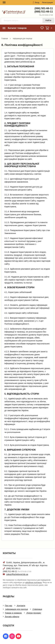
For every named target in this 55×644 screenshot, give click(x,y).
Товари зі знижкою (13, 613)
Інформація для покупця (22, 39)
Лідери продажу (33, 613)
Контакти (21, 606)
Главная (5, 39)
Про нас (9, 606)
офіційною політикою (33, 583)
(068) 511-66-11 (44, 12)
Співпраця (37, 609)
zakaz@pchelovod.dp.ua (17, 574)
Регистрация (47, 2)
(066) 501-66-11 (44, 8)
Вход (36, 2)
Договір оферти (12, 617)
